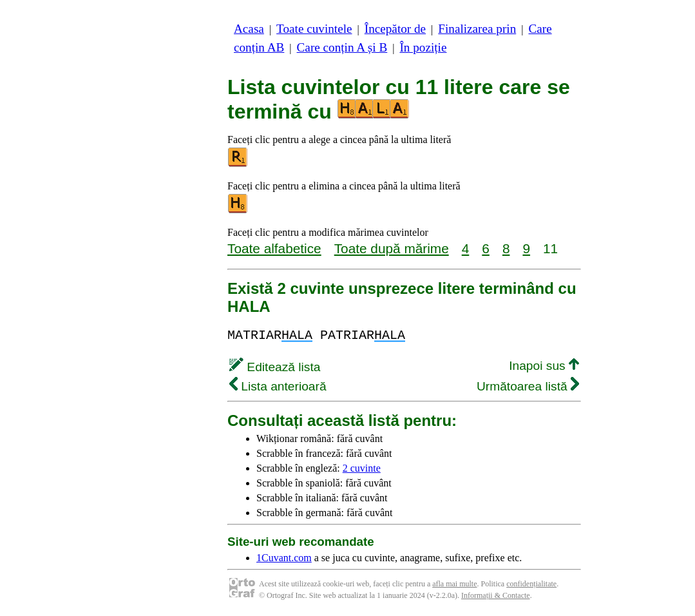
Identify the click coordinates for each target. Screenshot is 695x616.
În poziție (423, 47)
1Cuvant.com (284, 558)
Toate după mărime (392, 248)
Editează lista (275, 367)
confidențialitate (531, 584)
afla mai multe (454, 584)
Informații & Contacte (496, 595)
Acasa (249, 29)
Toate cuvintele (314, 29)
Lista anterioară (278, 386)
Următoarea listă (528, 386)
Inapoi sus (544, 366)
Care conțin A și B (342, 47)
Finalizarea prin (477, 29)
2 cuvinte (362, 468)
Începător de (395, 29)
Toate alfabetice (274, 248)
